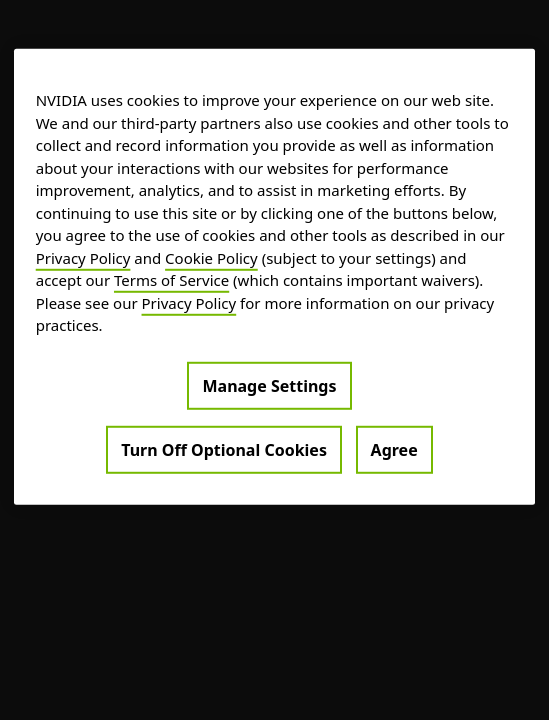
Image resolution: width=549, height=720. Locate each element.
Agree (394, 449)
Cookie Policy (211, 257)
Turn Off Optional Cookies (224, 449)
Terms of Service (171, 280)
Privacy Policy (83, 257)
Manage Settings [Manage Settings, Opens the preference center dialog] (269, 385)
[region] (275, 277)
